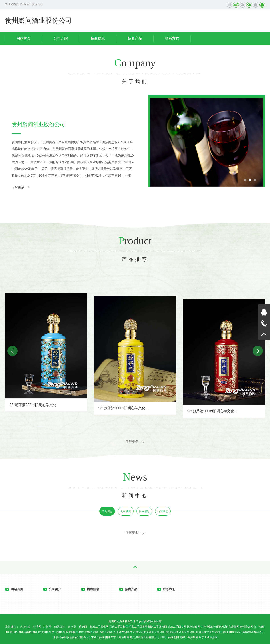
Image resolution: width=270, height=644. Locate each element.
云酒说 (72, 627)
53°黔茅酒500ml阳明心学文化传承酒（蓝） (35, 405)
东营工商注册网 (100, 637)
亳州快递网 (246, 627)
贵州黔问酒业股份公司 (38, 20)
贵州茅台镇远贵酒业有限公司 (73, 637)
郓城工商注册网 (170, 637)
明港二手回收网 (138, 627)
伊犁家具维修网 (230, 627)
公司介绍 (61, 38)
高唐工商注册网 (205, 632)
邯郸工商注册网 (189, 637)
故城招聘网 (92, 632)
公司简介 (52, 589)
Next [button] (258, 351)
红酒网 (47, 627)
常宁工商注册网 (120, 637)
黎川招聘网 (16, 632)
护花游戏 (25, 627)
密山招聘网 (58, 632)
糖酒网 (83, 627)
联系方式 (172, 38)
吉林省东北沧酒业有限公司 (149, 632)
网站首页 (24, 38)
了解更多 (21, 187)
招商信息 (98, 38)
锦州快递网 (194, 627)
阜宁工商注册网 (208, 637)
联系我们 (166, 589)
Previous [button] (156, 98)
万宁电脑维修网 (210, 627)
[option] (207, 142)
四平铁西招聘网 (123, 632)
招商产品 (135, 38)
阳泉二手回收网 (158, 627)
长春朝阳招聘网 (75, 632)
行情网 (37, 627)
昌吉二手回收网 (119, 627)
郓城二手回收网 (99, 627)
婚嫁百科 (60, 627)
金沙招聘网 (44, 632)
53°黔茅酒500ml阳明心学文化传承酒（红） (213, 411)
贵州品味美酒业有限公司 (180, 632)
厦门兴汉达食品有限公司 (145, 637)
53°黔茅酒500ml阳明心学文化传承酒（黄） (124, 408)
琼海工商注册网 (224, 632)
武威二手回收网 (177, 627)
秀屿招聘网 (106, 632)
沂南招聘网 (30, 632)
